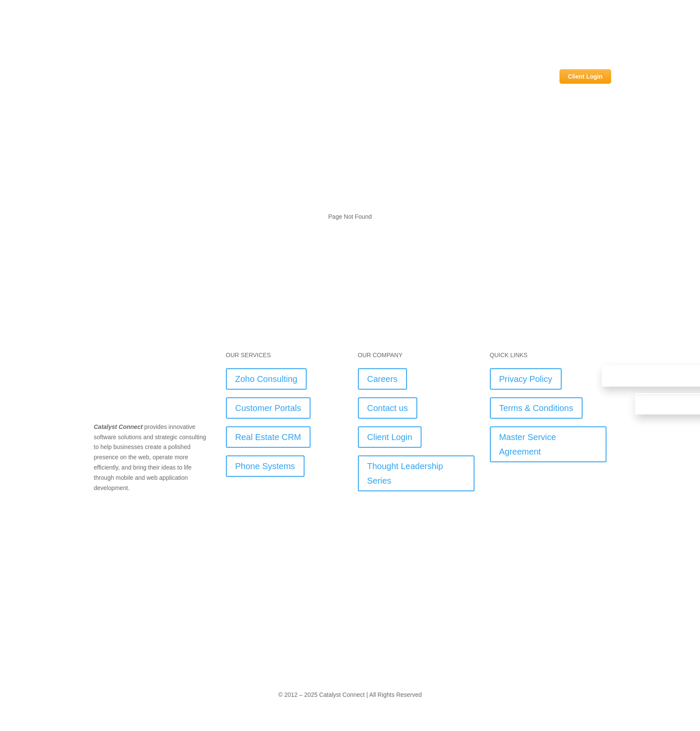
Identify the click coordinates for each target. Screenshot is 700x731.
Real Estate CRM (268, 437)
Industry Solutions (414, 76)
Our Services (474, 76)
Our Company (527, 76)
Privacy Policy (526, 379)
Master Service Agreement (528, 444)
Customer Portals (268, 408)
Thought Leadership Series (405, 473)
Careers (382, 379)
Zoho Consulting (267, 379)
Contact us (388, 408)
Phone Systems (265, 466)
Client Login (585, 76)
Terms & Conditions (536, 408)
